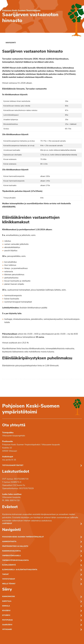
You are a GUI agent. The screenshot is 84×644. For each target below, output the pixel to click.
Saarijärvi (7, 625)
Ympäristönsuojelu (11, 556)
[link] (9, 43)
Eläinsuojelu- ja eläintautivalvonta (20, 570)
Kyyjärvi (6, 615)
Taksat (5, 574)
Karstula (7, 601)
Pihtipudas (7, 620)
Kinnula (6, 606)
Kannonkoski (9, 597)
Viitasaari (7, 630)
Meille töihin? (9, 584)
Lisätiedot (7, 524)
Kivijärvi (6, 611)
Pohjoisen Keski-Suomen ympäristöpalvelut (23, 537)
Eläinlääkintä (9, 565)
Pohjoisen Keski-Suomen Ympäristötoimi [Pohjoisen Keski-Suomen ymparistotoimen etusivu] (21, 11)
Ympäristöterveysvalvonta (15, 560)
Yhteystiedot (9, 579)
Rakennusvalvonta (11, 551)
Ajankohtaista (9, 542)
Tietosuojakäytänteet (13, 465)
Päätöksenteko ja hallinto (15, 546)
